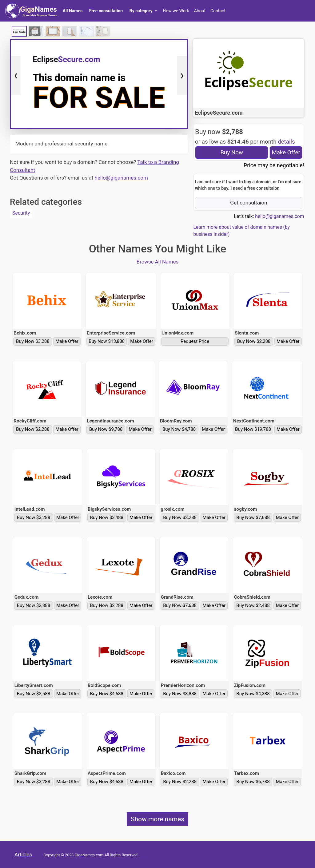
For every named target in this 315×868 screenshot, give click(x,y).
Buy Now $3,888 (180, 694)
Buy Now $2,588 (34, 694)
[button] (143, 11)
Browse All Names (158, 262)
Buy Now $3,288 (33, 341)
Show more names (157, 819)
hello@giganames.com (121, 178)
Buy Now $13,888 (107, 341)
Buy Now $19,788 (253, 429)
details (286, 142)
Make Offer (286, 153)
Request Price (195, 341)
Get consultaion (249, 203)
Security (21, 213)
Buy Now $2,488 (253, 605)
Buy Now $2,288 (254, 341)
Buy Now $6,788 (253, 782)
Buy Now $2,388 (34, 605)
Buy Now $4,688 (107, 694)
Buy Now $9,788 (106, 429)
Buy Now (232, 153)
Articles (23, 854)
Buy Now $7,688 (253, 517)
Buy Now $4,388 (253, 694)
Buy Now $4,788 (179, 429)
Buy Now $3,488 (107, 517)
